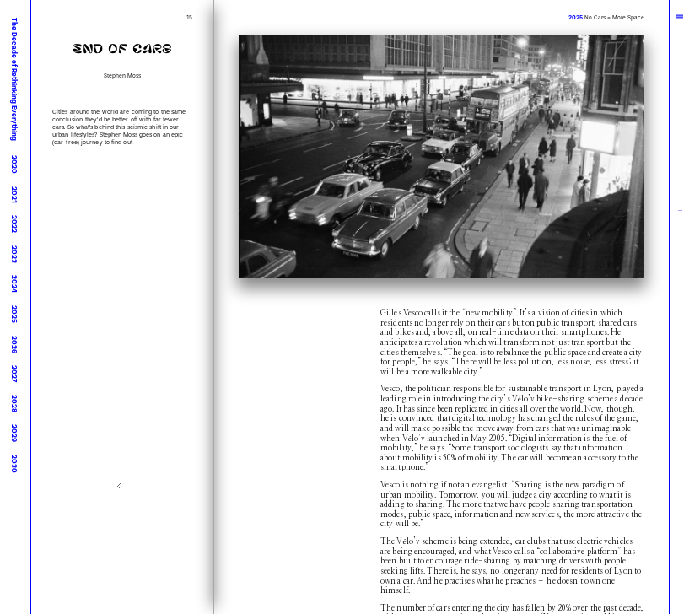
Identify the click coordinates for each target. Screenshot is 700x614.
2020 (14, 164)
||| (681, 17)
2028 (14, 404)
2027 (14, 374)
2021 (14, 195)
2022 (14, 224)
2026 (14, 345)
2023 (14, 254)
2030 (14, 464)
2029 (14, 433)
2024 (14, 284)
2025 (14, 314)
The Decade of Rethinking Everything (14, 79)
